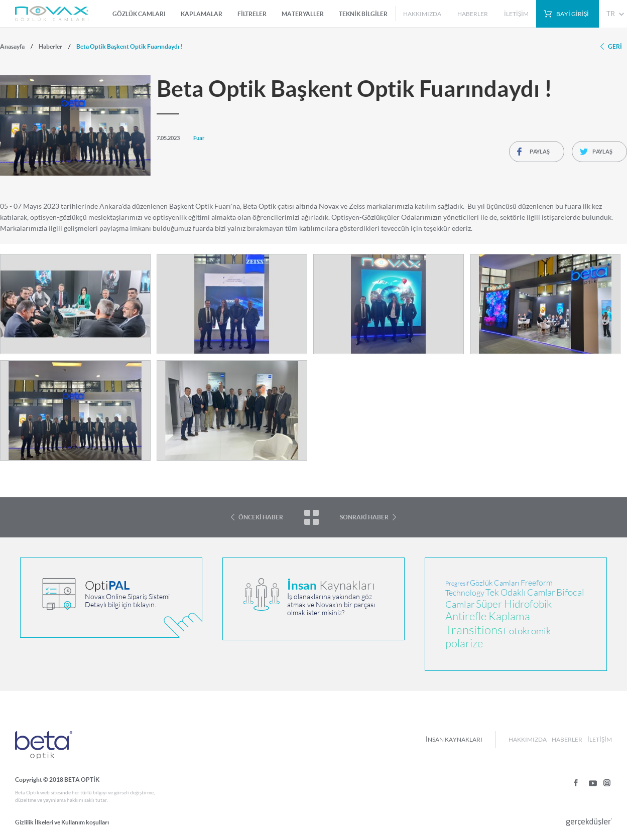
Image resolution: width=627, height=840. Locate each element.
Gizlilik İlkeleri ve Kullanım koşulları (62, 822)
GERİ (615, 46)
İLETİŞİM (516, 14)
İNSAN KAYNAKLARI (454, 739)
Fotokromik (527, 631)
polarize (464, 644)
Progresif (457, 584)
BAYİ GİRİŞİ (573, 14)
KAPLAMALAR (202, 14)
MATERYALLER (303, 14)
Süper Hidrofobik (514, 604)
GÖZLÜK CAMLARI (139, 14)
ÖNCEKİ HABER (261, 517)
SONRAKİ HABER (364, 517)
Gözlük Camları (495, 583)
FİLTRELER (252, 14)
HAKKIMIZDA (422, 14)
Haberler (50, 46)
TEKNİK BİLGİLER (363, 14)
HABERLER (473, 14)
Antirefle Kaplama (488, 616)
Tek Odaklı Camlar (520, 592)
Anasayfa (12, 46)
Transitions (474, 630)
